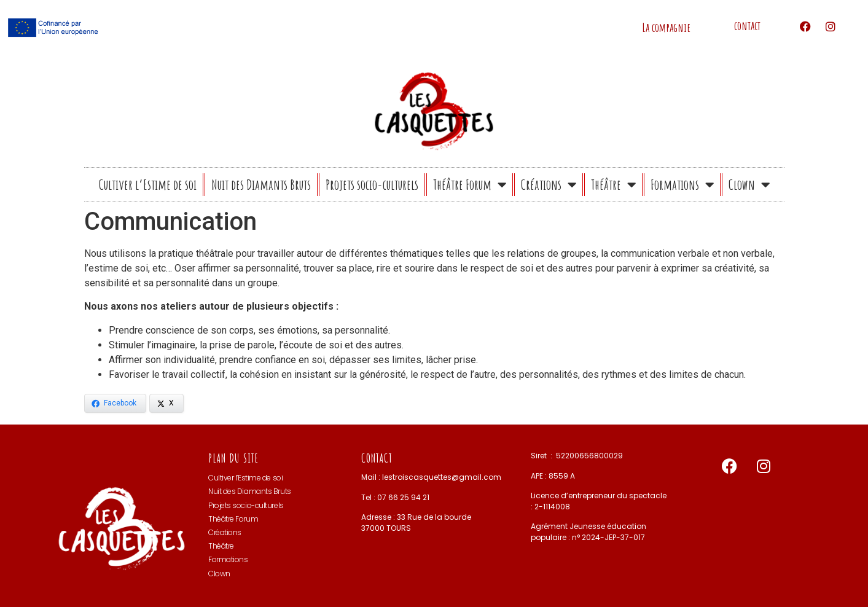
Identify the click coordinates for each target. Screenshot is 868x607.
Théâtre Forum (470, 185)
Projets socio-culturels (372, 185)
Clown (749, 185)
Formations (682, 185)
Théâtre (613, 185)
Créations (549, 185)
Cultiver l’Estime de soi (148, 185)
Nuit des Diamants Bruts (261, 185)
